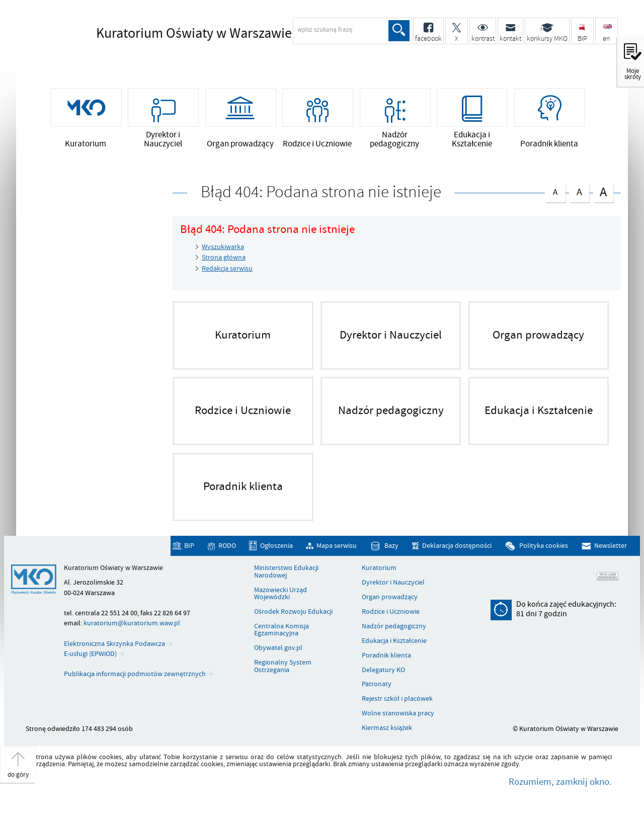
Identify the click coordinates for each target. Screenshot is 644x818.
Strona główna (224, 257)
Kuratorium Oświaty (194, 34)
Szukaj (399, 31)
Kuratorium (379, 568)
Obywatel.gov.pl (278, 648)
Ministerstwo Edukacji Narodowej (286, 572)
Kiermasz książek (387, 728)
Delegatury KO (383, 670)
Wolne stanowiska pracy (398, 713)
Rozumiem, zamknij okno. (560, 782)
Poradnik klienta (386, 656)
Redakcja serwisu (227, 268)
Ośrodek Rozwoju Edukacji (293, 612)
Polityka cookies (544, 546)
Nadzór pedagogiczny (394, 626)
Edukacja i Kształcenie (394, 641)
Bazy (391, 546)
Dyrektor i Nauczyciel (393, 583)
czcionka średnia (579, 190)
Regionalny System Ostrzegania (283, 666)
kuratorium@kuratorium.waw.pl (132, 623)
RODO (227, 546)
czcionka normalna (555, 190)
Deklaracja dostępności (457, 546)
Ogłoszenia (276, 546)
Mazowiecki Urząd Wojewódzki (280, 594)
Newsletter (611, 546)
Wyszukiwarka (223, 247)
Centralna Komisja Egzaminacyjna (281, 630)
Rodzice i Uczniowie (391, 612)
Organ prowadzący (390, 597)
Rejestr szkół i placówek (397, 699)
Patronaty (377, 684)
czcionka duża (603, 191)
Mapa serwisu (337, 546)
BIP (189, 546)
